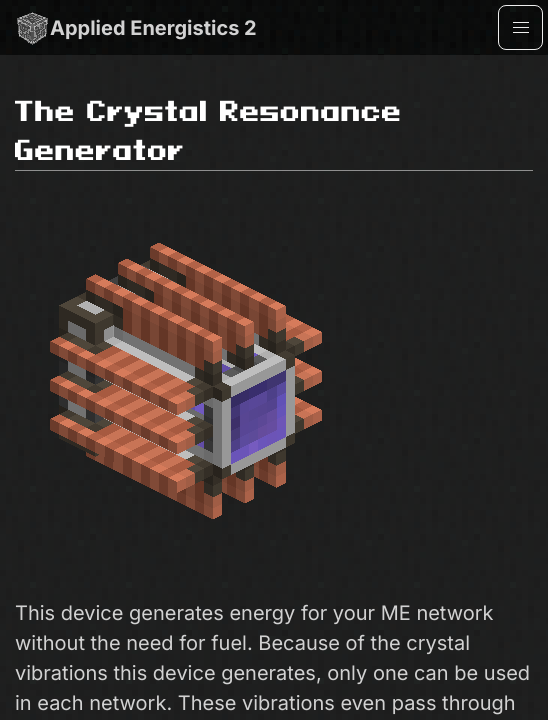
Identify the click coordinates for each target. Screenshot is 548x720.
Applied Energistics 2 (136, 27)
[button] (520, 27)
